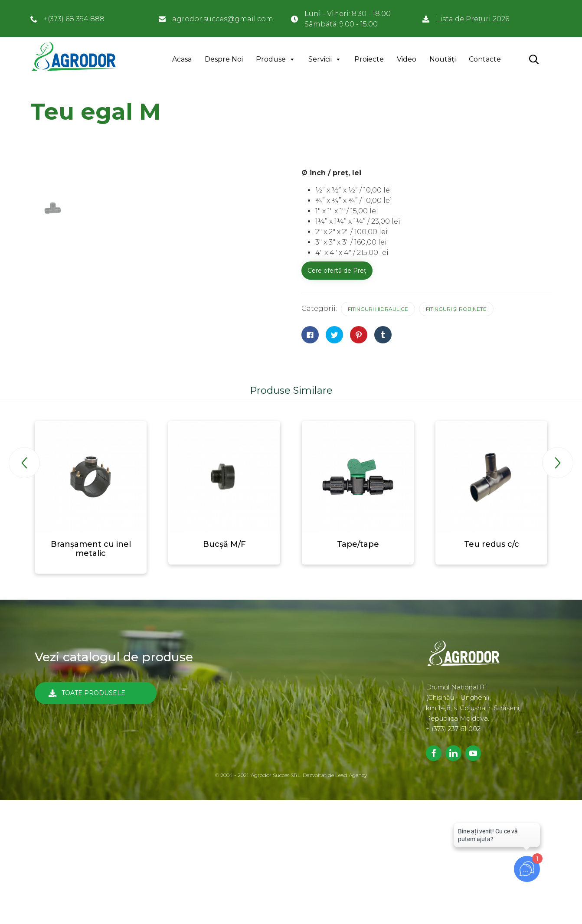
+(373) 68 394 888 (74, 19)
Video (407, 59)
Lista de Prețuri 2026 (472, 19)
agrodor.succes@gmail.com (223, 19)
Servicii (320, 59)
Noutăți (443, 59)
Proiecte (369, 59)
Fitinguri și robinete (456, 309)
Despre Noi (224, 59)
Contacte (485, 59)
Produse (271, 59)
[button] (96, 693)
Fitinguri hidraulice (378, 309)
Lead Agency (351, 775)
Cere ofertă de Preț (337, 271)
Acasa (182, 59)
